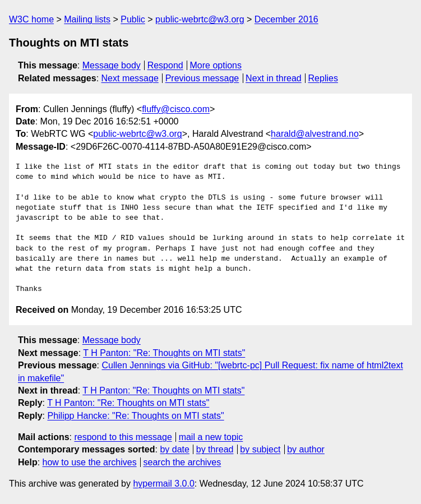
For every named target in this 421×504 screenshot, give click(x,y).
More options (216, 65)
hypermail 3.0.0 (163, 484)
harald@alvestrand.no (315, 134)
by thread (215, 449)
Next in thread (274, 78)
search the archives (182, 462)
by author (306, 449)
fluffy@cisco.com (176, 109)
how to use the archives (90, 462)
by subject (260, 449)
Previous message (202, 78)
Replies (323, 78)
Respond (165, 65)
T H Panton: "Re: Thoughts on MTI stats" (164, 353)
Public (133, 19)
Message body (112, 65)
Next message (130, 78)
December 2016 (286, 19)
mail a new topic (211, 437)
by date (174, 449)
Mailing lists (87, 19)
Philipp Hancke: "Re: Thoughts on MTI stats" (135, 416)
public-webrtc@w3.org (200, 19)
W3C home (31, 19)
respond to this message (123, 437)
